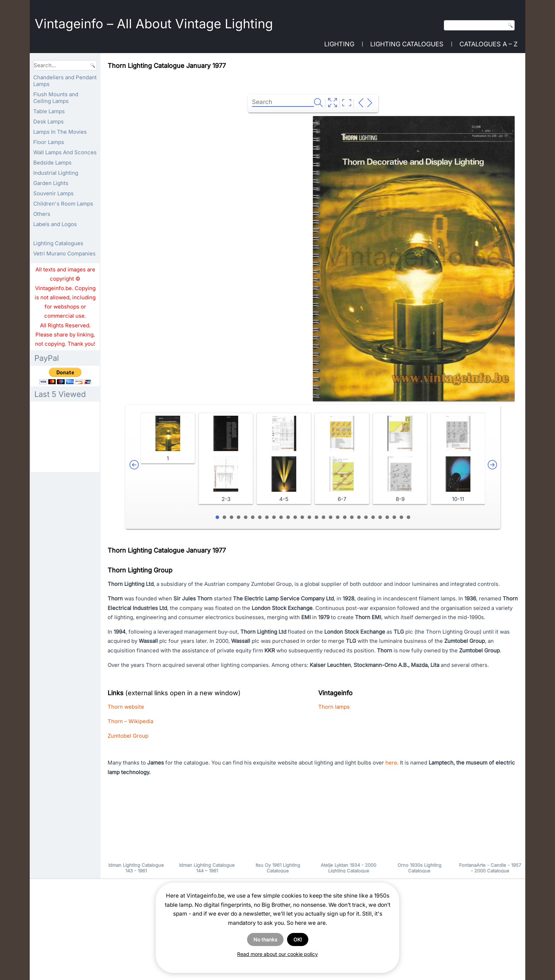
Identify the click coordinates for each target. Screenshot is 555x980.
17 (331, 517)
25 (387, 517)
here (391, 763)
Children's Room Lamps (63, 204)
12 (295, 517)
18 (338, 517)
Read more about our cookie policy (277, 954)
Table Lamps (49, 111)
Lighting (339, 44)
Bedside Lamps (52, 163)
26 (394, 517)
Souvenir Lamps (53, 193)
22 (366, 517)
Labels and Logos (55, 224)
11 (288, 517)
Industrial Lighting (56, 173)
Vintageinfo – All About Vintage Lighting (154, 24)
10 (281, 517)
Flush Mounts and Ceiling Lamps (56, 98)
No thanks (265, 939)
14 (309, 517)
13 (302, 517)
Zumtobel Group (128, 736)
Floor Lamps (49, 142)
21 (359, 517)
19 (345, 517)
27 (401, 517)
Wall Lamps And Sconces (65, 152)
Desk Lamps (48, 122)
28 (408, 517)
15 (316, 517)
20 (352, 517)
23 (373, 517)
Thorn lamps (334, 707)
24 (380, 517)
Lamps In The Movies (60, 132)
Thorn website (126, 707)
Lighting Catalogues (407, 44)
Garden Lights (51, 183)
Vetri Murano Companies (64, 253)
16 (324, 517)
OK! (298, 939)
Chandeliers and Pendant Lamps (65, 81)
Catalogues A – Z (488, 44)
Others (42, 214)
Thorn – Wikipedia (130, 721)
